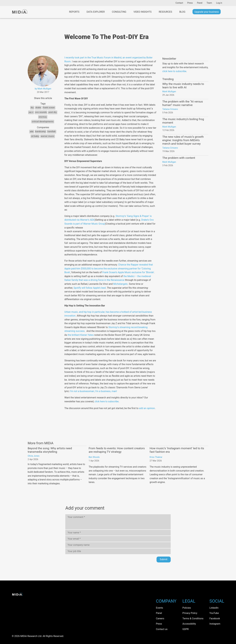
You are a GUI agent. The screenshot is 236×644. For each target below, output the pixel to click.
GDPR (186, 629)
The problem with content (179, 158)
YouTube (214, 613)
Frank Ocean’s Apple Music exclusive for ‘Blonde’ (128, 272)
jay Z (31, 112)
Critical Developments (43, 122)
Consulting (119, 12)
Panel (200, 3)
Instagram (215, 624)
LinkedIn (214, 608)
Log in (219, 3)
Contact (179, 3)
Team (209, 3)
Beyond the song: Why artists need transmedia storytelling (50, 450)
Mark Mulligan (169, 92)
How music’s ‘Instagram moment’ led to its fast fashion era (177, 450)
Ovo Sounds (41, 112)
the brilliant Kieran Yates (81, 335)
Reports (74, 12)
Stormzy (43, 117)
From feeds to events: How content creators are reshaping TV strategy (117, 450)
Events (159, 608)
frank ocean (49, 108)
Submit (164, 559)
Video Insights (143, 12)
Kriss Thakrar (156, 457)
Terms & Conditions (193, 618)
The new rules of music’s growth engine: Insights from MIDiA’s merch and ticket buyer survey (183, 140)
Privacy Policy (190, 613)
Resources (165, 12)
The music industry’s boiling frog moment (183, 121)
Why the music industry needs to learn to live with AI (183, 86)
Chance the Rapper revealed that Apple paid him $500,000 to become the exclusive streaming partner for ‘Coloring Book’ (109, 268)
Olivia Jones (34, 456)
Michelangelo (120, 284)
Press (190, 3)
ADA (32, 131)
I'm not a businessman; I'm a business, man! (93, 391)
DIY (32, 108)
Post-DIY (53, 112)
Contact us (162, 629)
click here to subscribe (106, 401)
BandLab (52, 131)
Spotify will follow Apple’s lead (90, 288)
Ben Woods (94, 457)
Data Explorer (96, 12)
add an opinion (147, 408)
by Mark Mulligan (43, 89)
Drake (38, 108)
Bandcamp (41, 131)
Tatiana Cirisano (170, 109)
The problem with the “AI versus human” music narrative (183, 103)
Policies (187, 608)
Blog (182, 12)
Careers (160, 618)
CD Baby (35, 136)
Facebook (215, 618)
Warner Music (48, 136)
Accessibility (189, 624)
